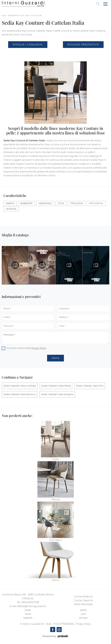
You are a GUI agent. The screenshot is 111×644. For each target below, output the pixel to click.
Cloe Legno (55, 540)
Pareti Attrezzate (83, 604)
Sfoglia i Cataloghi (28, 45)
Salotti (83, 610)
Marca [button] (10, 203)
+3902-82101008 (30, 602)
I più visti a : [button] (96, 203)
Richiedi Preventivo (83, 45)
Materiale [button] (45, 203)
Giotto (55, 459)
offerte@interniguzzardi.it (32, 606)
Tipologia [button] (76, 203)
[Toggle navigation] (105, 4)
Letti (83, 614)
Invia (55, 358)
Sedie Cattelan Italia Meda (56, 386)
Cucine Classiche (83, 600)
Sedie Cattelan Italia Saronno (19, 394)
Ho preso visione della (26, 348)
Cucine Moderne (83, 597)
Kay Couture (36, 16)
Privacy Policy (39, 348)
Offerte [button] (11, 209)
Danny (55, 580)
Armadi (83, 618)
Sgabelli (28, 618)
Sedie (27, 16)
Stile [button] (61, 203)
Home (4, 16)
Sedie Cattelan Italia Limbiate (20, 386)
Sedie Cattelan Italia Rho (90, 386)
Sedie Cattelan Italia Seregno (57, 394)
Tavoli (28, 614)
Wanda (56, 500)
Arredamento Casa (16, 16)
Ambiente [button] (26, 203)
